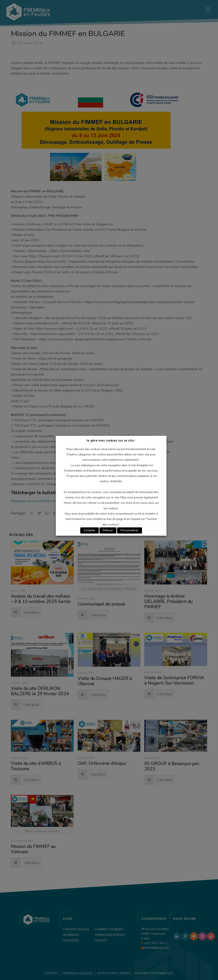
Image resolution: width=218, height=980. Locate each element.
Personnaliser (130, 530)
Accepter (90, 530)
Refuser (108, 530)
